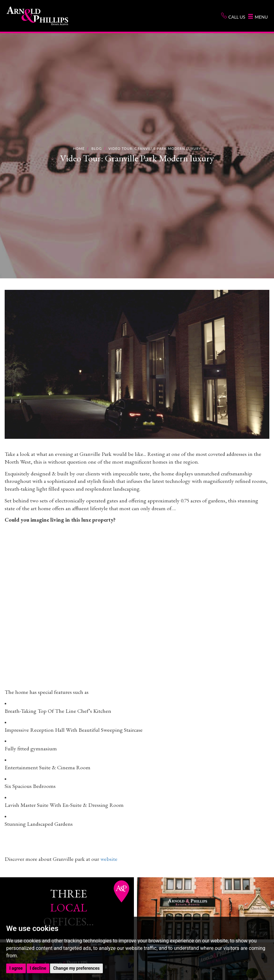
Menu (258, 17)
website (109, 859)
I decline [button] (38, 968)
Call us (233, 16)
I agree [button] (16, 968)
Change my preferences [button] (76, 968)
